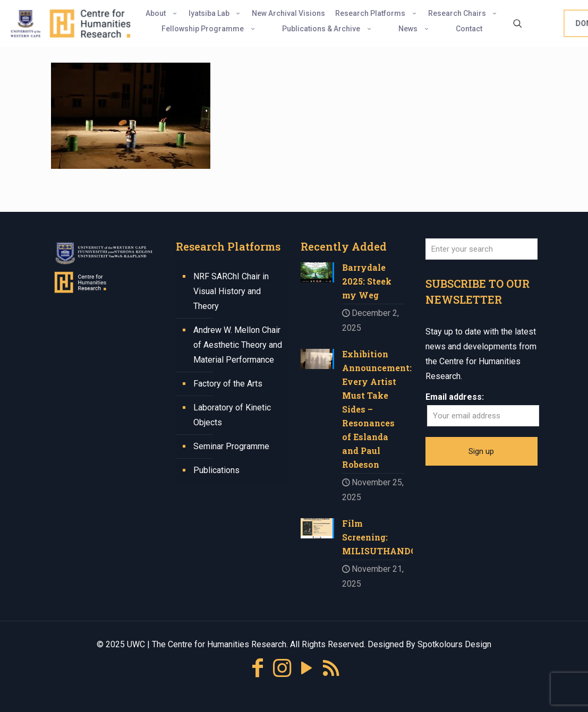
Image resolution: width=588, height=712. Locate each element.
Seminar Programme (231, 446)
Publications (216, 470)
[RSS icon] (331, 668)
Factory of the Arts (228, 384)
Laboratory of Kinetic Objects (232, 415)
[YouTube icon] (306, 668)
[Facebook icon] (258, 668)
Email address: (455, 397)
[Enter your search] (482, 249)
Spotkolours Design (454, 644)
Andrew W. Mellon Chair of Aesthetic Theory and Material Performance (238, 345)
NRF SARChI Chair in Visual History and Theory (231, 291)
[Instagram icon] (282, 668)
